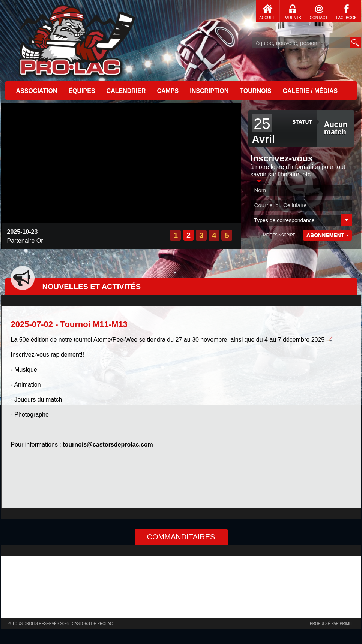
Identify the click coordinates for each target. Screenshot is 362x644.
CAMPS (168, 91)
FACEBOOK (346, 18)
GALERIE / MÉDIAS (310, 91)
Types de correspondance (285, 220)
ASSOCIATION (37, 91)
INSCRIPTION (209, 91)
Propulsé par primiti (332, 624)
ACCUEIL (267, 18)
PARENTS (292, 18)
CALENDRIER (126, 91)
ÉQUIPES (82, 91)
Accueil (76, 39)
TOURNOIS (255, 91)
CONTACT (319, 18)
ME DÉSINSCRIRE (279, 235)
